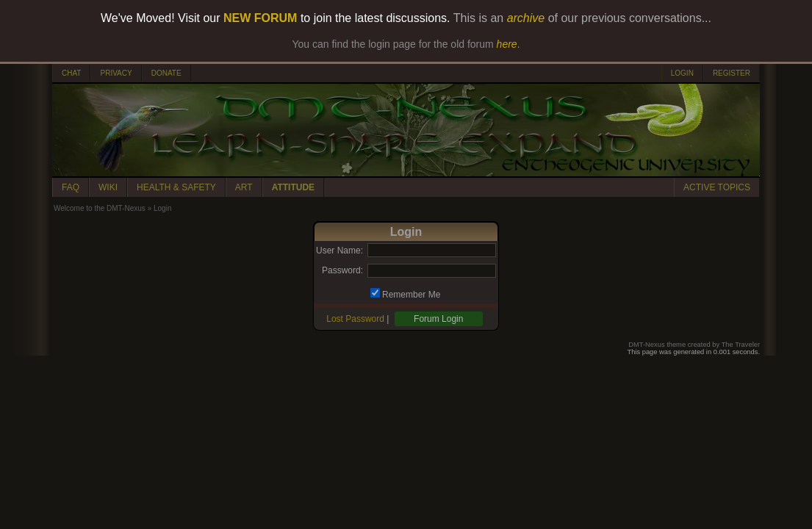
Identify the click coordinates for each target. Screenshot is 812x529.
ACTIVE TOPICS (717, 187)
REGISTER (732, 73)
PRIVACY (116, 73)
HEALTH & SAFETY (176, 187)
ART (244, 187)
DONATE (166, 73)
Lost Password (355, 319)
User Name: (339, 251)
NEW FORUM (260, 18)
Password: (342, 270)
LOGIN (682, 73)
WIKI (108, 187)
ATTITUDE (293, 187)
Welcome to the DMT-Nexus (100, 208)
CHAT (71, 73)
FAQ (71, 187)
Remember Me (411, 295)
